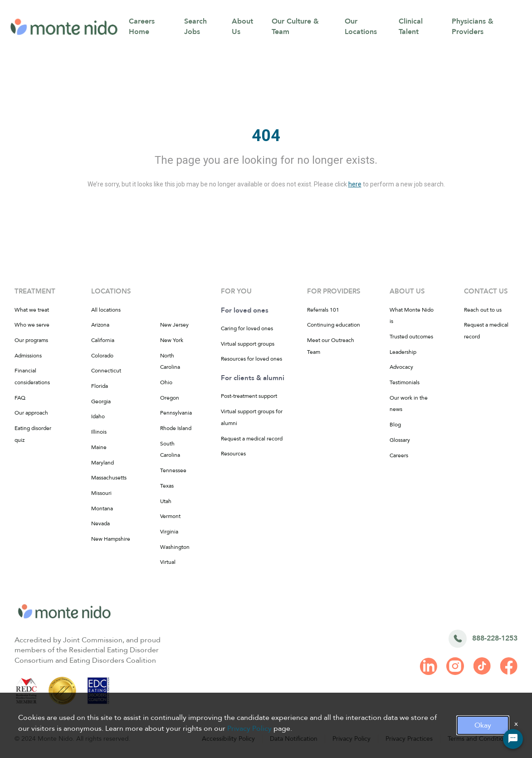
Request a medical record (252, 439)
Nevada (100, 523)
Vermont (170, 516)
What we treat (32, 310)
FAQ (20, 398)
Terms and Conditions (479, 739)
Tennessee (173, 470)
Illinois (99, 432)
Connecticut (106, 371)
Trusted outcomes (411, 337)
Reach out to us (483, 310)
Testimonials (405, 382)
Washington (175, 547)
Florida (100, 386)
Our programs (31, 340)
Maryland (102, 463)
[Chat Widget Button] (513, 739)
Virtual (168, 562)
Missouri (101, 493)
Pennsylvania (176, 413)
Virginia (169, 532)
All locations (106, 310)
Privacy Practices (409, 739)
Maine (99, 447)
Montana (102, 509)
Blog (395, 425)
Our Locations (361, 27)
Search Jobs (195, 27)
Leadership (403, 352)
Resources (233, 454)
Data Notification (294, 739)
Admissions (28, 356)
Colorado (102, 356)
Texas (167, 486)
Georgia (101, 401)
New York (172, 340)
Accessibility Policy (228, 739)
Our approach (31, 413)
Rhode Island (176, 428)
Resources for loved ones (251, 359)
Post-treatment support (249, 396)
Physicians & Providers (473, 27)
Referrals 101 (323, 310)
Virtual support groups (248, 344)
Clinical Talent (411, 27)
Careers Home (142, 27)
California (103, 340)
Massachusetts (109, 478)
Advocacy (401, 367)
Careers (399, 455)
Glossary (400, 440)
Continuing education (334, 325)
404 (266, 136)
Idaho (98, 416)
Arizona (100, 325)
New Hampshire (111, 539)
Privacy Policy (351, 739)
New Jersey (174, 325)
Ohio (166, 382)
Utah (166, 501)
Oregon (170, 398)
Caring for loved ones (247, 328)
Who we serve (32, 325)
